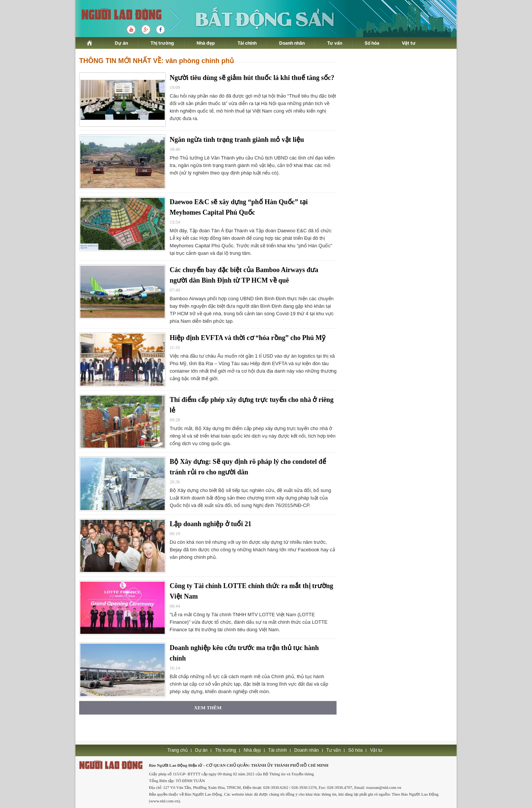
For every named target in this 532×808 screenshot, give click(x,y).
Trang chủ (177, 750)
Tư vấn (335, 43)
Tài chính (247, 43)
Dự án (121, 43)
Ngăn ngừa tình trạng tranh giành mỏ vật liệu (237, 140)
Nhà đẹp (206, 43)
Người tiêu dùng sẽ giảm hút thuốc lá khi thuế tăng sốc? (252, 78)
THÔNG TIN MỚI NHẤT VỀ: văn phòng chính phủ (156, 61)
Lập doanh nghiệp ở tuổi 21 (210, 524)
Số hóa (372, 43)
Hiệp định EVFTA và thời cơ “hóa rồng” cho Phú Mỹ (247, 338)
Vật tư (409, 43)
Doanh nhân (292, 43)
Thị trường (162, 43)
